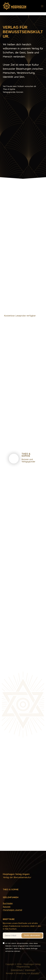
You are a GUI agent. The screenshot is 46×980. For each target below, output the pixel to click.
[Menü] (42, 6)
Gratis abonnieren (32, 935)
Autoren (7, 907)
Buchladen (8, 903)
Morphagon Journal (12, 910)
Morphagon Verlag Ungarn (16, 874)
